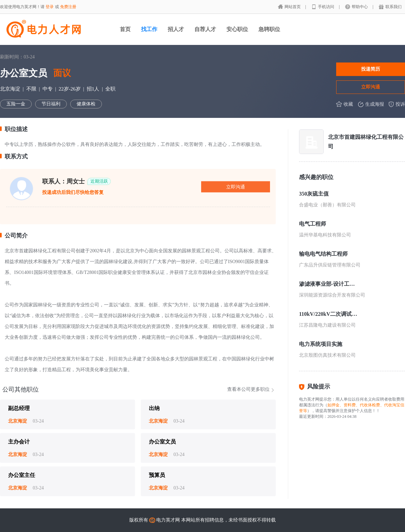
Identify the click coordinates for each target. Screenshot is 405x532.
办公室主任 (22, 475)
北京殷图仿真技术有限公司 (327, 355)
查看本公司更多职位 (248, 389)
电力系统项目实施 (321, 344)
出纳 (154, 408)
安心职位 (237, 29)
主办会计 (19, 442)
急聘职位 (269, 29)
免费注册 (68, 7)
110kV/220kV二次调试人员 (329, 314)
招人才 (176, 29)
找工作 (149, 29)
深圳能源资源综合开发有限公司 (332, 295)
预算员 (157, 475)
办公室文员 (162, 442)
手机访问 (327, 7)
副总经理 (19, 408)
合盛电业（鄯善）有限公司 (327, 205)
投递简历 (371, 69)
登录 (50, 7)
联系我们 (394, 7)
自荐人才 (205, 29)
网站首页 (293, 7)
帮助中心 (360, 7)
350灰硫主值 (314, 194)
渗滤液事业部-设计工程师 (329, 284)
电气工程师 (313, 224)
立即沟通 (371, 87)
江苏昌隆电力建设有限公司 (327, 325)
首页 (125, 29)
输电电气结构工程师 (323, 254)
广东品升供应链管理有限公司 (330, 265)
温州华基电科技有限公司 (325, 235)
